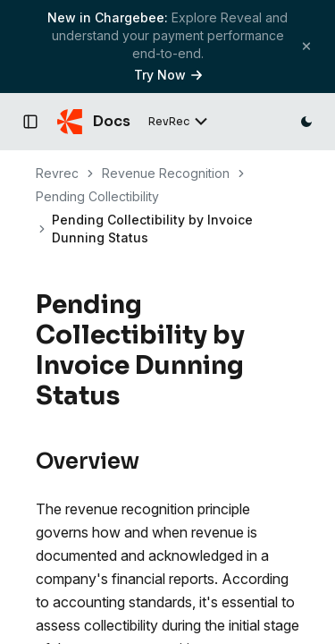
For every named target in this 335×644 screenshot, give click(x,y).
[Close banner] (306, 46)
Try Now (168, 75)
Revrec (57, 173)
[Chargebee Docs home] (94, 122)
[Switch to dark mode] (306, 122)
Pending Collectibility (97, 196)
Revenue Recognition (166, 173)
